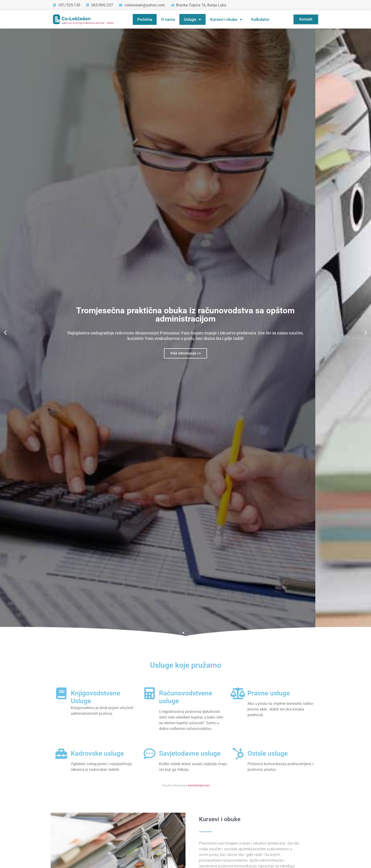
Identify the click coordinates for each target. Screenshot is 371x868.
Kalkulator (260, 19)
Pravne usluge (269, 693)
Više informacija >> (185, 353)
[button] (5, 332)
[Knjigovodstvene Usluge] (61, 693)
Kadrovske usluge (97, 753)
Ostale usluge (268, 753)
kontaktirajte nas (199, 785)
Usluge (192, 20)
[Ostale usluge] (238, 754)
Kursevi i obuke (226, 20)
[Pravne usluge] (238, 693)
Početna (145, 19)
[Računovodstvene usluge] (150, 693)
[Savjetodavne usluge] (150, 754)
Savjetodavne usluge (190, 753)
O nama (168, 19)
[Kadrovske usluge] (61, 754)
